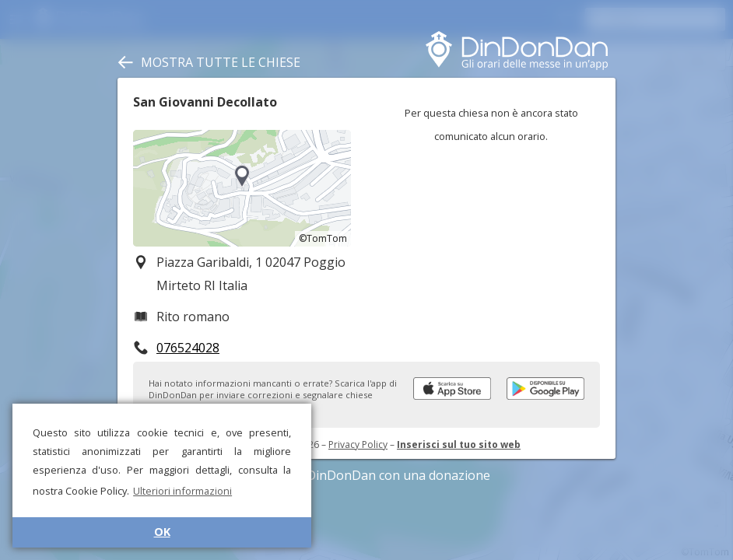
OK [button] (162, 532)
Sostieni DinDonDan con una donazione (366, 475)
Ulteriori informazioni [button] (182, 491)
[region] (242, 188)
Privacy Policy (358, 444)
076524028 (188, 348)
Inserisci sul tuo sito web (459, 444)
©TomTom (323, 238)
